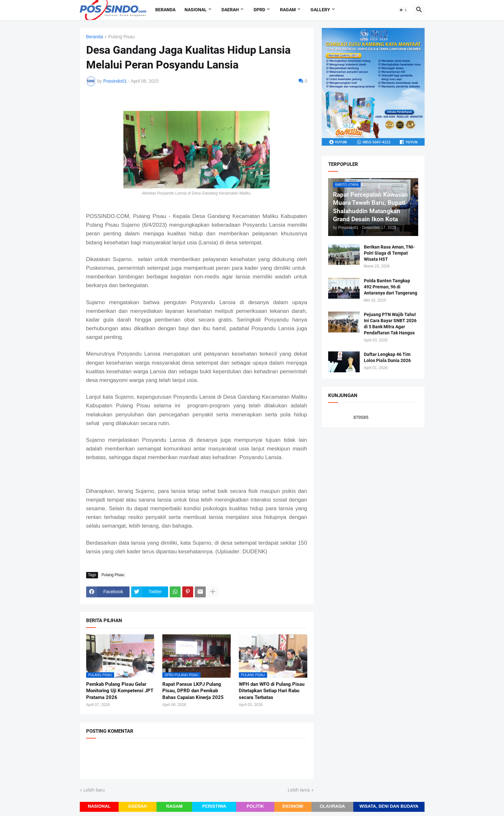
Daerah (230, 10)
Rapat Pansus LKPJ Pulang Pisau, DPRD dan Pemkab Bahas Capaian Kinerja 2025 (193, 691)
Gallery (320, 10)
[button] (403, 10)
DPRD (259, 10)
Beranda (165, 10)
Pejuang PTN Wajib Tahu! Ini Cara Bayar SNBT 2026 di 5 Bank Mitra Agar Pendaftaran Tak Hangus (390, 324)
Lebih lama (299, 790)
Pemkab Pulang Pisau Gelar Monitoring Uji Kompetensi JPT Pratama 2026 (120, 691)
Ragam (288, 10)
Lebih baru (94, 790)
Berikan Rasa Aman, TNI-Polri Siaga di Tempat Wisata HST (389, 253)
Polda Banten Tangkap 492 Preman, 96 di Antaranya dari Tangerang (391, 287)
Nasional (196, 10)
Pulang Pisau (121, 37)
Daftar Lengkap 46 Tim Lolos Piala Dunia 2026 (387, 357)
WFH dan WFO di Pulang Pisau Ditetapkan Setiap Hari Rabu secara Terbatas (272, 691)
